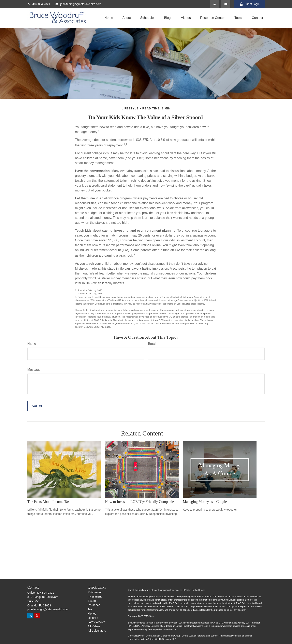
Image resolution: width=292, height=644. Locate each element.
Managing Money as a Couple (205, 502)
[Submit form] (38, 406)
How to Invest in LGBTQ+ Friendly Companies (140, 502)
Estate (92, 601)
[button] (109, 18)
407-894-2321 (39, 4)
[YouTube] (226, 4)
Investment (95, 596)
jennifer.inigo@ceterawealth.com (78, 4)
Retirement (95, 592)
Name (32, 344)
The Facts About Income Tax (48, 502)
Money (92, 614)
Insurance (94, 605)
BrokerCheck (198, 590)
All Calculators (97, 631)
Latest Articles (97, 622)
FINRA (131, 626)
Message (34, 370)
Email (152, 344)
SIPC (138, 626)
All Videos (94, 626)
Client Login (250, 4)
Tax (90, 609)
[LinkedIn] (215, 4)
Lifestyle (93, 618)
